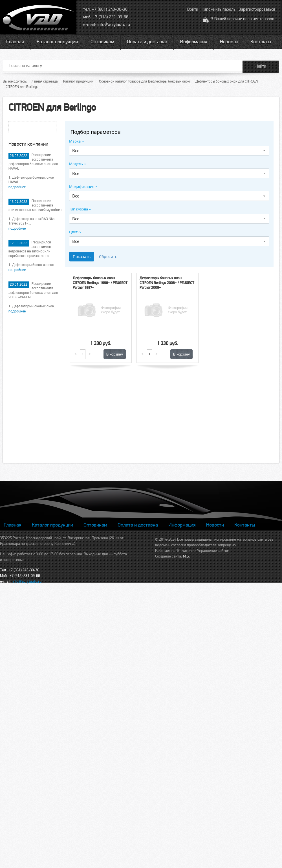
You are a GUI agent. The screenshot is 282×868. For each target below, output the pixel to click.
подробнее (17, 187)
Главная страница (44, 81)
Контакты (261, 42)
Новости (229, 42)
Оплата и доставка (147, 42)
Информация (194, 42)
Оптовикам (102, 42)
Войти (193, 9)
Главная (15, 42)
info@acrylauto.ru (114, 25)
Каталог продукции (57, 42)
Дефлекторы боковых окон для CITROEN (227, 81)
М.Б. (186, 556)
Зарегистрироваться (257, 9)
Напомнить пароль (219, 9)
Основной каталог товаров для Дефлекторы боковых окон (144, 81)
